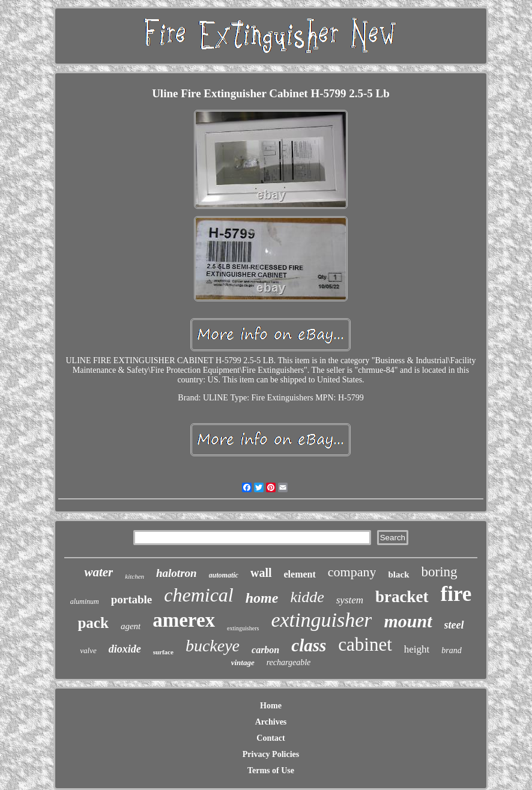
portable (132, 599)
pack (93, 623)
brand (451, 650)
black (398, 574)
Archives (271, 722)
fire (456, 594)
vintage (243, 662)
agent (131, 626)
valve (88, 650)
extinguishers (243, 628)
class (309, 645)
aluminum (85, 602)
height (417, 649)
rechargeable (289, 662)
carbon (265, 650)
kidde (307, 597)
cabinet (365, 644)
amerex (184, 620)
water (98, 572)
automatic (224, 575)
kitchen (135, 576)
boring (440, 572)
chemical (199, 595)
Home (271, 706)
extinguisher (321, 620)
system (350, 600)
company (352, 572)
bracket (402, 597)
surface (163, 652)
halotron (177, 573)
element (300, 574)
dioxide (125, 649)
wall (261, 573)
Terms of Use (271, 770)
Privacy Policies (271, 754)
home (262, 598)
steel (454, 625)
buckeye (213, 646)
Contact (271, 738)
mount (408, 621)
